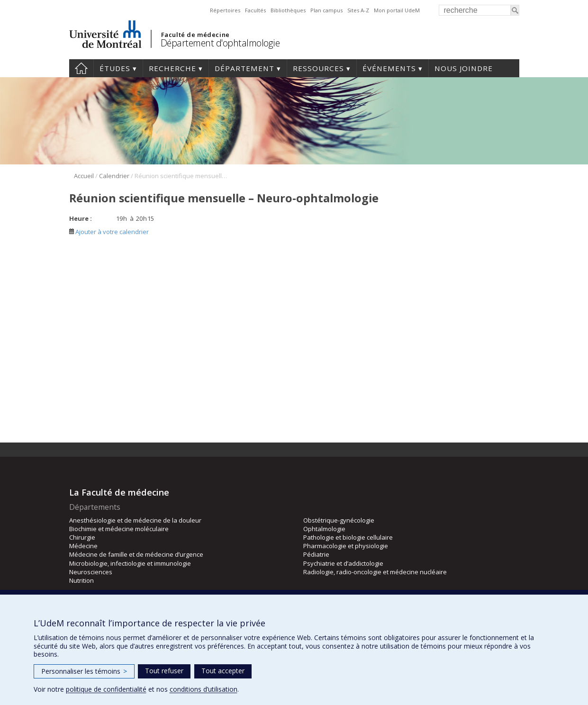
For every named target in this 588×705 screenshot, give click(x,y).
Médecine (83, 546)
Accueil (81, 68)
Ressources (318, 68)
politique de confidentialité (106, 689)
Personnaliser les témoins (84, 671)
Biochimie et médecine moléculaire (119, 529)
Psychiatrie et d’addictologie (343, 563)
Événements (389, 68)
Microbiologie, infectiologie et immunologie (130, 563)
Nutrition (81, 580)
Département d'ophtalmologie (220, 43)
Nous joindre (464, 68)
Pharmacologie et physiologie (346, 546)
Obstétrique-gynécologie (339, 520)
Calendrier (114, 176)
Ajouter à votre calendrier (109, 232)
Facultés (255, 10)
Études (115, 68)
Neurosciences (91, 572)
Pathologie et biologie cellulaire (348, 537)
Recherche (172, 68)
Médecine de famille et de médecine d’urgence (136, 554)
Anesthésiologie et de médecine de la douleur (135, 520)
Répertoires (225, 10)
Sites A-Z (358, 10)
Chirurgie (82, 537)
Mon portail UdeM (397, 10)
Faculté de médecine (195, 35)
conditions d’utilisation (204, 689)
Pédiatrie (316, 554)
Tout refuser (164, 671)
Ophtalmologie (324, 529)
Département (244, 68)
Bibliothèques (288, 10)
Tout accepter (223, 671)
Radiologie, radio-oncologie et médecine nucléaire (375, 572)
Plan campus (326, 10)
